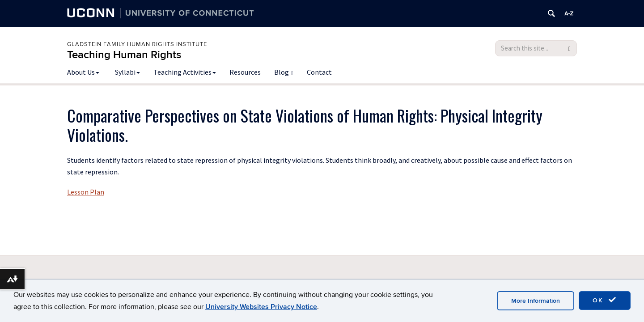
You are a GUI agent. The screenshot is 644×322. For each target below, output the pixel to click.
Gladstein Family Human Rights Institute (137, 44)
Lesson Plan (86, 192)
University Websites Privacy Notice (261, 307)
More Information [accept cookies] (536, 301)
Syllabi (127, 72)
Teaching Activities (185, 72)
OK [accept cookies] (605, 300)
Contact (319, 72)
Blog (284, 72)
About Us (83, 72)
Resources (245, 72)
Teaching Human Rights (124, 55)
